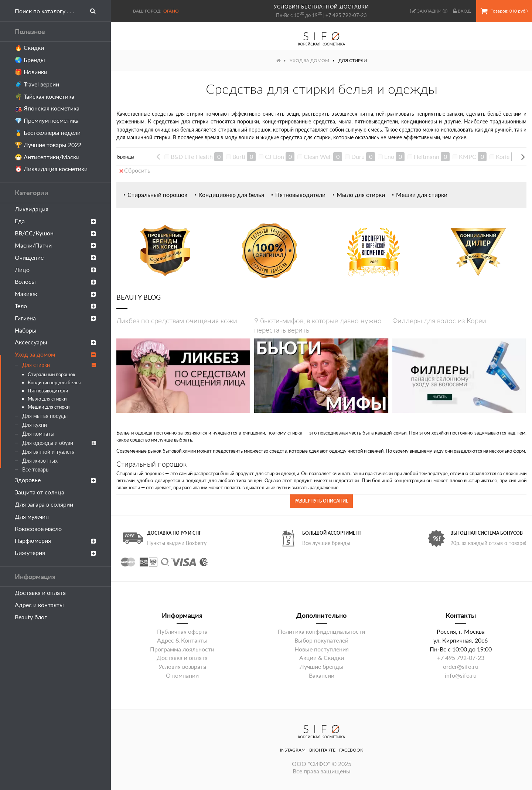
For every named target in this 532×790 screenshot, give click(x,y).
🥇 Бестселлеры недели (48, 132)
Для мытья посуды (45, 416)
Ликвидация (32, 209)
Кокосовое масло (38, 529)
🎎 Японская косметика (47, 108)
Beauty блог (31, 617)
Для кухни (35, 425)
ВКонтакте (322, 750)
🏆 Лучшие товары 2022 (48, 145)
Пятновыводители (48, 391)
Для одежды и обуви (59, 443)
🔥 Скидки (29, 47)
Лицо (55, 270)
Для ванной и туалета (48, 452)
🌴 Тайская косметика (45, 96)
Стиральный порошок (52, 374)
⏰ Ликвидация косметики (51, 169)
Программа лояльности (182, 649)
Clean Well (318, 156)
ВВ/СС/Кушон (55, 233)
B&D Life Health (192, 156)
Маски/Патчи (55, 245)
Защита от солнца (40, 492)
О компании (182, 675)
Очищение (55, 257)
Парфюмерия (55, 540)
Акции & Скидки (322, 658)
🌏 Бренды (30, 60)
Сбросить (135, 170)
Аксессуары (55, 342)
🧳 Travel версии (37, 84)
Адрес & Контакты (182, 640)
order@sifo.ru (461, 666)
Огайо (171, 11)
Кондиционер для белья (54, 382)
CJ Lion (274, 156)
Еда (55, 221)
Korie (503, 156)
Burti (239, 156)
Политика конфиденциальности (321, 631)
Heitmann (427, 156)
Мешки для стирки (49, 407)
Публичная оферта (182, 631)
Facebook (351, 750)
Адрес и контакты (39, 605)
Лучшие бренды (322, 666)
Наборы (26, 330)
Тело (55, 306)
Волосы (55, 281)
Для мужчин (32, 516)
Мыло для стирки (47, 399)
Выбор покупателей (321, 640)
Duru (358, 156)
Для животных (40, 461)
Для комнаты (38, 434)
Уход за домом (55, 354)
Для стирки (59, 365)
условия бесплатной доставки (321, 7)
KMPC (468, 156)
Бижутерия (55, 553)
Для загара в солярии (44, 504)
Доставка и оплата (40, 592)
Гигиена (55, 318)
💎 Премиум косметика (47, 120)
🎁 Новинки (31, 72)
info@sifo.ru (461, 675)
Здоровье (55, 480)
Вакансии (322, 675)
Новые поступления (322, 649)
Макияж (55, 294)
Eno (389, 156)
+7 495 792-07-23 (346, 15)
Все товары (36, 469)
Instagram (293, 750)
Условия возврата (182, 666)
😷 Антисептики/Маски (47, 157)
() (429, 11)
